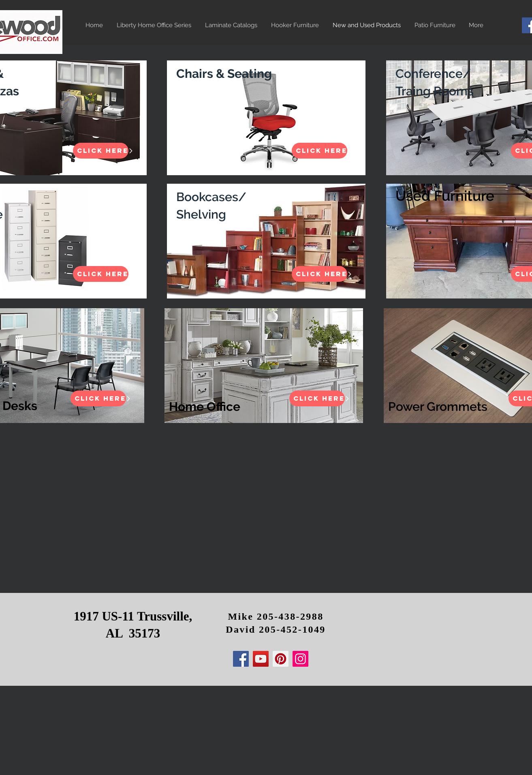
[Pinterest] (281, 659)
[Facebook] (241, 659)
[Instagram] (300, 659)
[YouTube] (261, 659)
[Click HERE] (101, 151)
